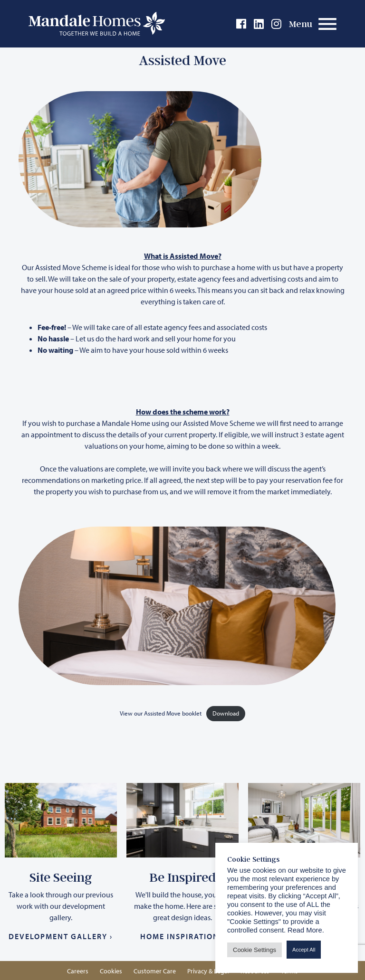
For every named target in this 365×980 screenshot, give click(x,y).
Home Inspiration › (182, 936)
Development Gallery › (61, 936)
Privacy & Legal (208, 971)
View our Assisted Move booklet (161, 713)
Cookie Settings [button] (255, 950)
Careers (78, 971)
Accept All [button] (304, 950)
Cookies (111, 971)
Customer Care (155, 971)
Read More (305, 930)
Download (226, 713)
